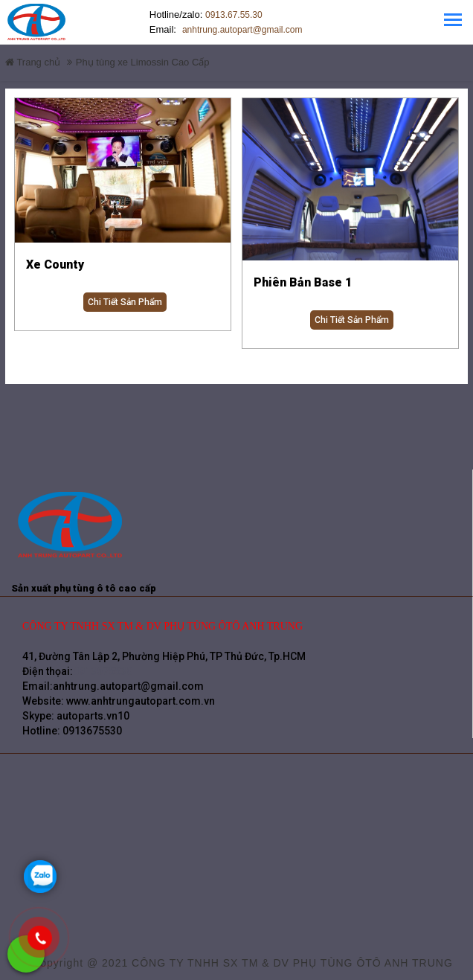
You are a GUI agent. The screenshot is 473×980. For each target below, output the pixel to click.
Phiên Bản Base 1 (303, 282)
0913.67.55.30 (234, 15)
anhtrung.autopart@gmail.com (205, 30)
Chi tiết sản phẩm (125, 302)
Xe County (55, 265)
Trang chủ (33, 62)
